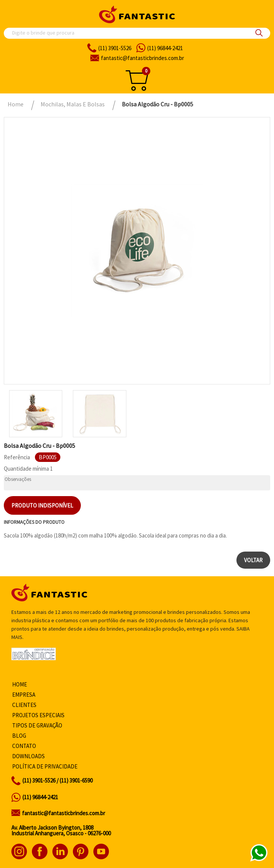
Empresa (24, 695)
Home (20, 684)
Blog (19, 736)
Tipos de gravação (37, 725)
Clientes (24, 705)
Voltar (253, 560)
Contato (24, 746)
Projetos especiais (38, 715)
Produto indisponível (42, 505)
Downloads (28, 756)
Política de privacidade (45, 766)
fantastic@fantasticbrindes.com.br (64, 813)
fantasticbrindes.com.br (143, 58)
